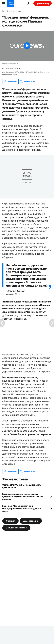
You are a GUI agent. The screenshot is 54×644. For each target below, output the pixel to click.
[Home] (3, 11)
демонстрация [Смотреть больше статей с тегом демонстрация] (31, 521)
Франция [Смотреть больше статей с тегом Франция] (10, 521)
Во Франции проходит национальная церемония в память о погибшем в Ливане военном (23, 497)
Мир (19, 11)
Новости (11, 11)
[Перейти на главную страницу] (10, 3)
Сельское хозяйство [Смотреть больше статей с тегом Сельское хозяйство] (16, 528)
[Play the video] (27, 46)
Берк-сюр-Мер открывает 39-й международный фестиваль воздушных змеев (22, 508)
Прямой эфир (43, 3)
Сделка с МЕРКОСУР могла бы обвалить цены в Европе (22, 486)
